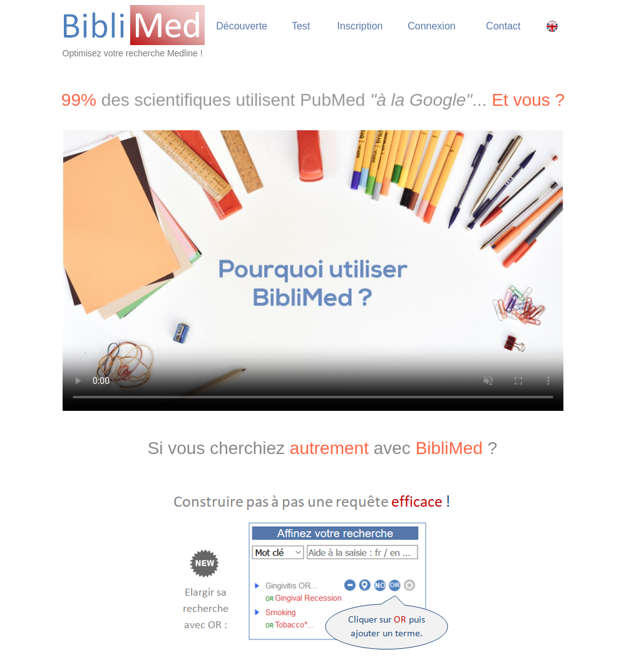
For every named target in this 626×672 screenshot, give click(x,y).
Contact (503, 26)
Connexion (432, 26)
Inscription (360, 26)
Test (301, 26)
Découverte (242, 26)
